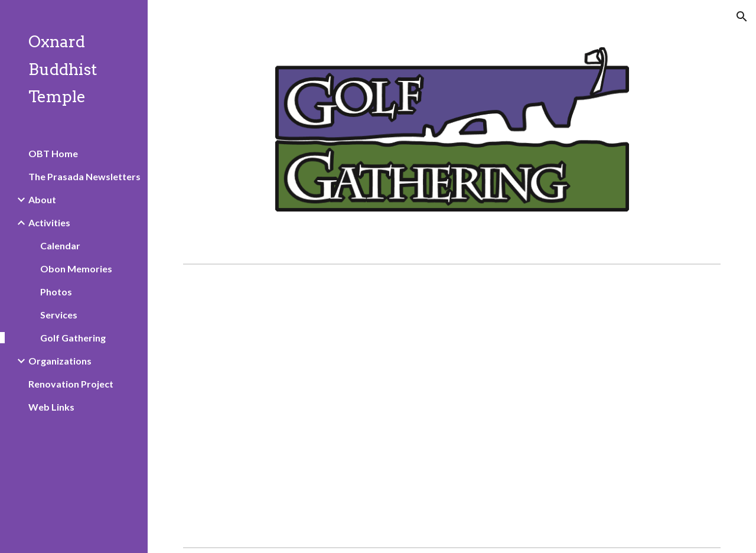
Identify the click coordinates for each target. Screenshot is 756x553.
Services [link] (59, 315)
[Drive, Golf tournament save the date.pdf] (429, 406)
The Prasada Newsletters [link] (84, 176)
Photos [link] (56, 292)
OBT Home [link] (53, 153)
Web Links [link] (51, 407)
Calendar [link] (60, 245)
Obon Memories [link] (76, 269)
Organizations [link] (60, 361)
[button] (742, 17)
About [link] (42, 199)
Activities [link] (49, 222)
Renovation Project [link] (71, 384)
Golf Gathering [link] (73, 338)
